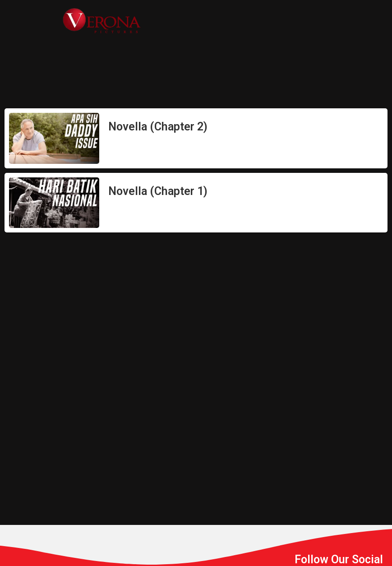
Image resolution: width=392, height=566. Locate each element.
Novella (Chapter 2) (158, 127)
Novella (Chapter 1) (158, 191)
